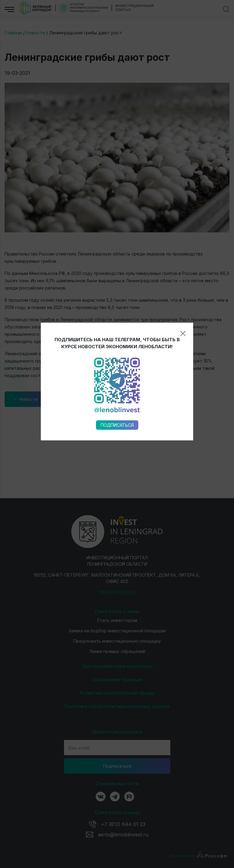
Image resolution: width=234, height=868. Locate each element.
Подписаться (117, 328)
